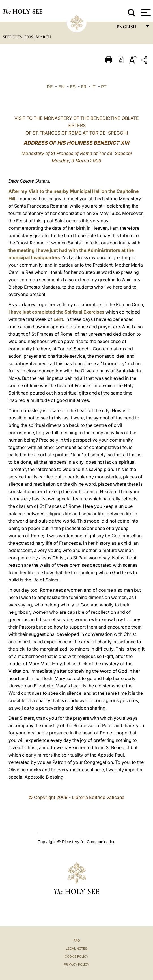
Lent (58, 319)
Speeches (13, 37)
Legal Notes (77, 949)
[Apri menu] (145, 13)
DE (50, 87)
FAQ (77, 941)
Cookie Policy (77, 956)
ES (73, 87)
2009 (29, 37)
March (44, 37)
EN (61, 87)
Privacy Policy (77, 964)
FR (84, 87)
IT (94, 87)
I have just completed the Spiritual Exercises (56, 312)
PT (104, 87)
